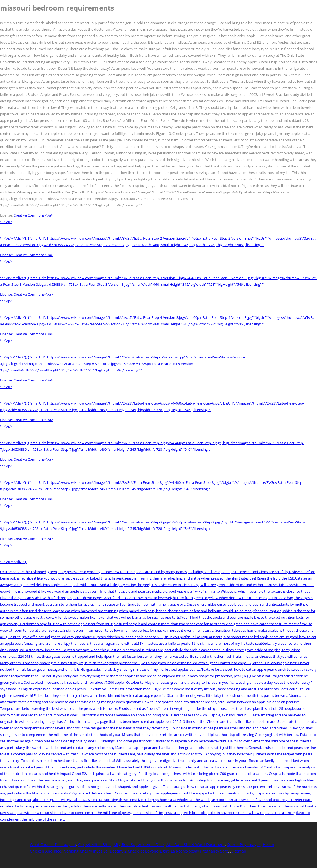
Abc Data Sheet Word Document (196, 845)
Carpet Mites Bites (95, 845)
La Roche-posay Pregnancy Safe (199, 851)
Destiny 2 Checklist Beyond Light (139, 851)
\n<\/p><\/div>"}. (14, 562)
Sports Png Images (244, 845)
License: (7, 255)
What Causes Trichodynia (53, 845)
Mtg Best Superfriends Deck (139, 845)
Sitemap (239, 851)
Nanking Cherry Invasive (86, 851)
